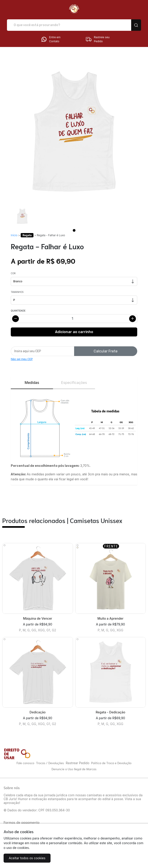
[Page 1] (74, 230)
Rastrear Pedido (78, 763)
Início (14, 235)
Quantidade (18, 311)
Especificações (74, 383)
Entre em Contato (51, 39)
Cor (13, 273)
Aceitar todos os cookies (27, 858)
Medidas (32, 383)
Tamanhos (17, 292)
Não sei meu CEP (22, 359)
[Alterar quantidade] (74, 319)
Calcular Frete (106, 351)
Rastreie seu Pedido (97, 39)
